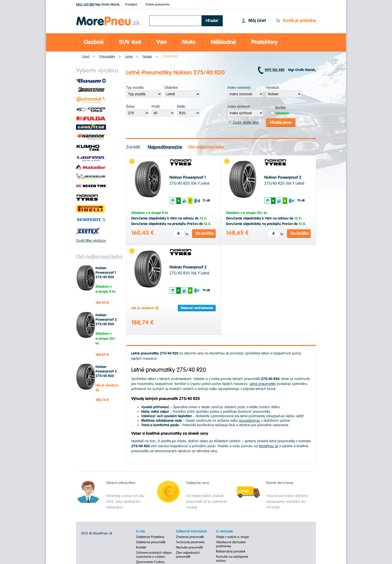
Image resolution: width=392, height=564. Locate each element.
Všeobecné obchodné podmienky (231, 544)
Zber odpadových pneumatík (188, 555)
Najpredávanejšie (165, 147)
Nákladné (223, 42)
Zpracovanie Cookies (150, 562)
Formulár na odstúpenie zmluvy (232, 559)
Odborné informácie (191, 531)
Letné (129, 56)
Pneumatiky (107, 56)
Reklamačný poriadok (231, 551)
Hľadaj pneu (281, 122)
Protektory (264, 42)
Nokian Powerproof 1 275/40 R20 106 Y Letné (106, 275)
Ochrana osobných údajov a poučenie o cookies (154, 555)
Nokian (147, 56)
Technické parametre (190, 542)
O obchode (224, 531)
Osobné (94, 42)
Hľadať (212, 21)
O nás (140, 531)
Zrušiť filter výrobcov (91, 241)
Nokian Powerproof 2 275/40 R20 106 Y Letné (106, 322)
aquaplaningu (249, 421)
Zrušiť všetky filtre (243, 123)
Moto (189, 42)
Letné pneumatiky (263, 384)
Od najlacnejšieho (206, 147)
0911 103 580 (85, 4)
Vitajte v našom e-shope (233, 537)
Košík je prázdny (296, 21)
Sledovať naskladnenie (197, 308)
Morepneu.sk (108, 17)
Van (162, 42)
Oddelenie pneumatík (151, 542)
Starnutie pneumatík (189, 547)
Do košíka (205, 233)
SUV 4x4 (130, 42)
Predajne (131, 4)
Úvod (86, 56)
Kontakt (141, 547)
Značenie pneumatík (190, 537)
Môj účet (253, 21)
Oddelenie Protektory (150, 537)
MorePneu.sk (268, 446)
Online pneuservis (157, 4)
